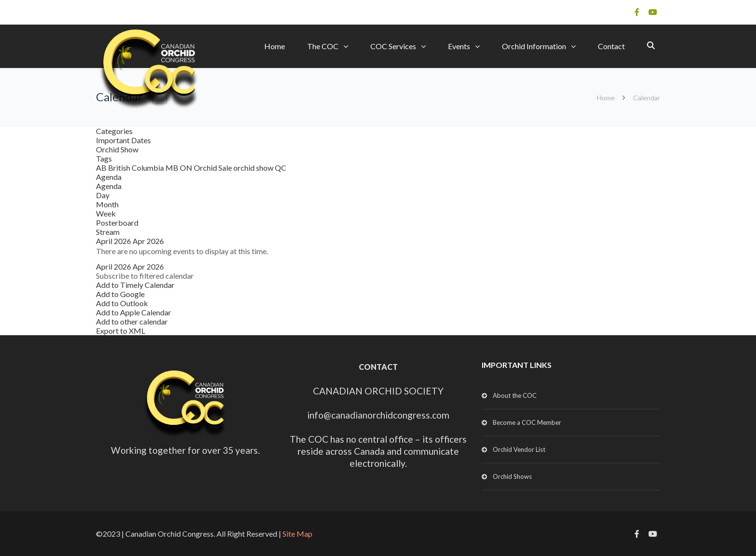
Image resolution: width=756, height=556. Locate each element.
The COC (323, 46)
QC (281, 168)
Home (275, 46)
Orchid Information (534, 46)
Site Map (297, 534)
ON (187, 168)
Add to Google (120, 294)
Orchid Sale (214, 168)
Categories (114, 131)
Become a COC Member (527, 422)
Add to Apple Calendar (134, 312)
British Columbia (137, 168)
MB (173, 168)
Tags (104, 158)
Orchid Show (117, 149)
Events (459, 46)
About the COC (515, 395)
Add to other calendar (132, 321)
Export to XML (121, 331)
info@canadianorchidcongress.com (378, 415)
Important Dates (123, 140)
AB (102, 168)
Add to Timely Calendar (135, 285)
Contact (611, 46)
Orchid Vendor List (519, 449)
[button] (145, 276)
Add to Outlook (122, 303)
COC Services (393, 46)
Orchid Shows (512, 476)
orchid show (254, 168)
